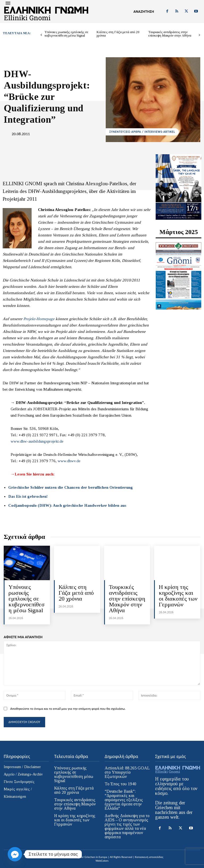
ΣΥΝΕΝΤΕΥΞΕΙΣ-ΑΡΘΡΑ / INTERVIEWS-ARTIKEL (142, 132)
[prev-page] (41, 35)
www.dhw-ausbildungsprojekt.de (37, 441)
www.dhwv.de (69, 461)
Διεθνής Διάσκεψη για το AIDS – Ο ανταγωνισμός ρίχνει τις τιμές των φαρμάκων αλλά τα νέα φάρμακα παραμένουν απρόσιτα (127, 826)
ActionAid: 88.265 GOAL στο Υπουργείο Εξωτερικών (127, 772)
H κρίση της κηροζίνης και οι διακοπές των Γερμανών (178, 596)
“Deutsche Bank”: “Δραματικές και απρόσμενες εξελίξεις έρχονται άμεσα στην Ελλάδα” (124, 800)
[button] (144, 12)
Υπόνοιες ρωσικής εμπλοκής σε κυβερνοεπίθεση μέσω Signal (67, 34)
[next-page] (199, 35)
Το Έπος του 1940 (120, 784)
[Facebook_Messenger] (15, 854)
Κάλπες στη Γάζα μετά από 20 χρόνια (118, 34)
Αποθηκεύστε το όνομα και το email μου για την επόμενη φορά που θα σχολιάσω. (68, 709)
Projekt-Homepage (39, 319)
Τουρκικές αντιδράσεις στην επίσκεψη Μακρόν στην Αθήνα (170, 34)
